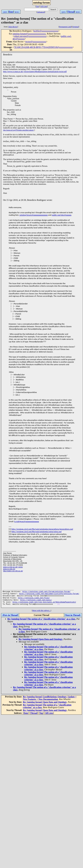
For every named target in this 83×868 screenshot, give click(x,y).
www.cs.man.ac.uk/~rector (13, 567)
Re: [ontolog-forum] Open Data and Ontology (41, 643)
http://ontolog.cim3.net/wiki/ (36, 603)
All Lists (44, 6)
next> (17, 12)
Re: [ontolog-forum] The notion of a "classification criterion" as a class (41, 623)
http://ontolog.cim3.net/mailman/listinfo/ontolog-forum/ (49, 595)
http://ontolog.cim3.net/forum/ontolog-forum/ (46, 593)
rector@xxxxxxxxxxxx (36, 42)
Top (37, 6)
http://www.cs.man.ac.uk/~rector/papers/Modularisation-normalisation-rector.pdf (35, 72)
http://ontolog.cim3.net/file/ (34, 600)
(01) (59, 608)
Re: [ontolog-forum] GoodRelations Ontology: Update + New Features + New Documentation (50, 702)
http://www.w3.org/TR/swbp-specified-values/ (18, 130)
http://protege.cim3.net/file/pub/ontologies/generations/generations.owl (42, 529)
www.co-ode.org (9, 569)
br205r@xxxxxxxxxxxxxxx (46, 31)
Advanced (41, 12)
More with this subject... (41, 615)
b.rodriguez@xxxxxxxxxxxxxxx (27, 521)
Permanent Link (65, 27)
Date (11, 12)
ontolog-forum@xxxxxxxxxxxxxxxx (29, 34)
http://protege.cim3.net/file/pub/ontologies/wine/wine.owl (37, 532)
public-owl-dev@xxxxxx (61, 215)
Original (75, 27)
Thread (71, 12)
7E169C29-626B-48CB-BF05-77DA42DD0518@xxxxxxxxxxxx (43, 47)
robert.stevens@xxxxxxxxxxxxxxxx (30, 36)
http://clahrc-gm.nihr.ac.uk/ (13, 571)
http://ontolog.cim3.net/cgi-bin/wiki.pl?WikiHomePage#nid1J (44, 605)
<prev (5, 12)
